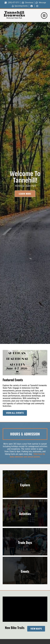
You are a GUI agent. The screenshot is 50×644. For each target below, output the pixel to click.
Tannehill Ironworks (14, 14)
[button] (44, 15)
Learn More (25, 195)
